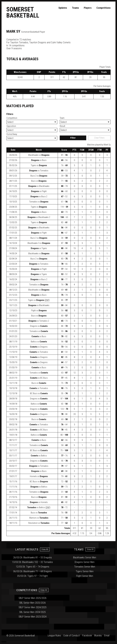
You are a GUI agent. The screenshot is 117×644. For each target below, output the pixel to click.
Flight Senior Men (85, 576)
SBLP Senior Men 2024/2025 (33, 607)
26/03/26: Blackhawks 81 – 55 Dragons (33, 557)
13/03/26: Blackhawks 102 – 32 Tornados (32, 562)
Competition (12, 118)
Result (62, 126)
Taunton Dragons (38, 42)
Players (88, 8)
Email (107, 636)
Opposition (11, 126)
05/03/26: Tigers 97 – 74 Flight (32, 576)
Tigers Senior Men (85, 571)
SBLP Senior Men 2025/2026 (33, 598)
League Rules (54, 636)
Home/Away (12, 134)
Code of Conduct (72, 636)
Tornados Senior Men (85, 567)
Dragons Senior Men (85, 562)
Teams (75, 8)
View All (45, 549)
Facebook (87, 636)
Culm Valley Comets (61, 42)
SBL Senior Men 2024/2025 (32, 612)
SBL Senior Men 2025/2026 (32, 603)
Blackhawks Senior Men (85, 557)
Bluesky (98, 636)
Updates (63, 8)
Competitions (104, 8)
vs (39, 155)
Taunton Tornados (19, 42)
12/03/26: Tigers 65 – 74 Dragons (33, 567)
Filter (73, 138)
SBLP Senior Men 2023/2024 (33, 617)
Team (62, 118)
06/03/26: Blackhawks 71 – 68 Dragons (33, 571)
